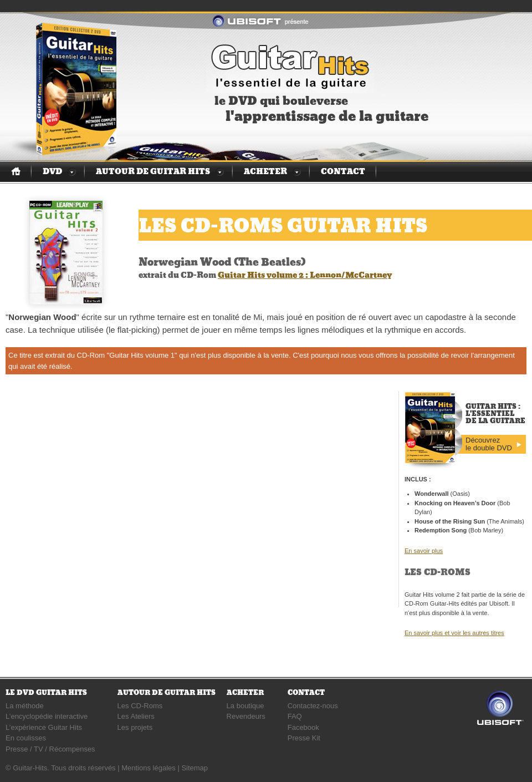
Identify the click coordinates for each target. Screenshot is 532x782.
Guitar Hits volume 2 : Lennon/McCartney (305, 275)
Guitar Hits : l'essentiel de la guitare (290, 65)
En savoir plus (424, 551)
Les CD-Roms (140, 706)
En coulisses (26, 738)
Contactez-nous (313, 706)
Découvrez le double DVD (489, 444)
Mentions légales (149, 768)
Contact (343, 171)
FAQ (295, 716)
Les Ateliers (136, 716)
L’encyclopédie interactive (47, 716)
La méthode (25, 706)
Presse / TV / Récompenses (50, 749)
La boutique (245, 706)
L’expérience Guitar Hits (44, 727)
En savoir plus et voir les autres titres (454, 633)
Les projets (135, 727)
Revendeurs (246, 716)
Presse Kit (304, 738)
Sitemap (195, 768)
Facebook (303, 727)
